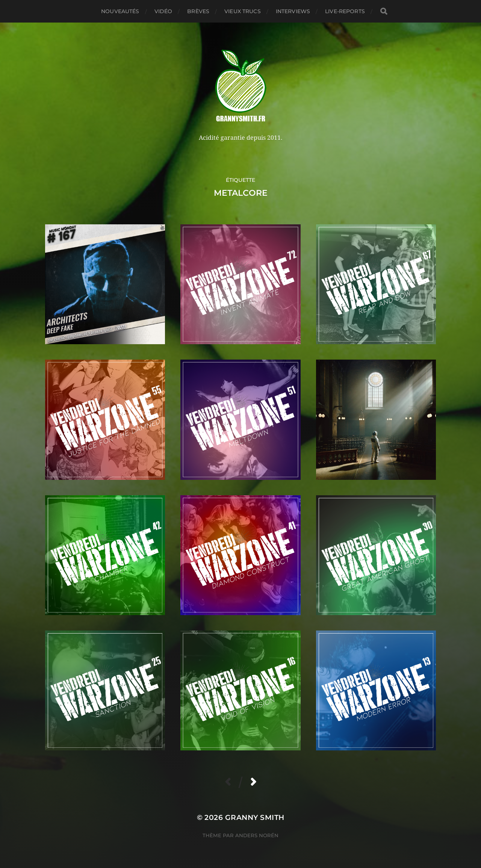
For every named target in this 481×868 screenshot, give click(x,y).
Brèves (198, 11)
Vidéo (163, 11)
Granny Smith (255, 817)
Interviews (293, 11)
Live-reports (345, 11)
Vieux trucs (243, 11)
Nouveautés (120, 11)
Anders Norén (257, 835)
